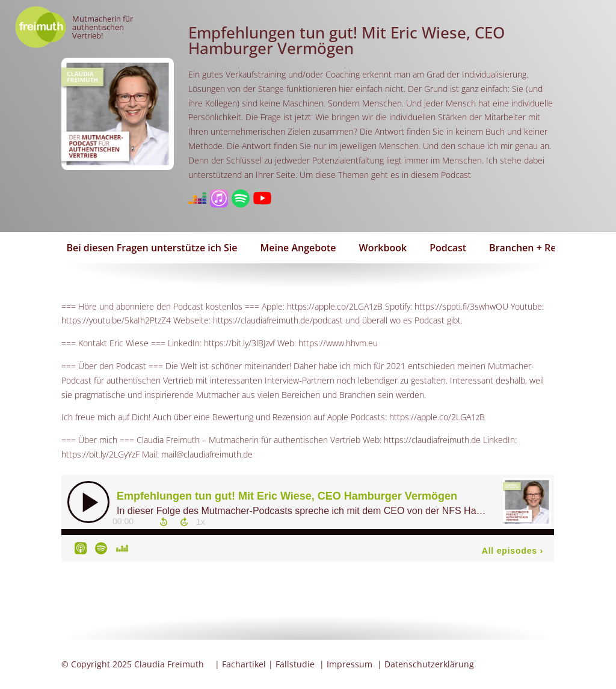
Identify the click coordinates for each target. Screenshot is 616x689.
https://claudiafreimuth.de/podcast (278, 320)
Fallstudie (295, 664)
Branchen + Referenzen (543, 248)
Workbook (383, 248)
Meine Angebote (298, 248)
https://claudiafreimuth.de (432, 440)
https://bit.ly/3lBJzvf (239, 343)
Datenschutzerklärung (429, 664)
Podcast (448, 248)
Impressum (350, 664)
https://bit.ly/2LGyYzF (100, 454)
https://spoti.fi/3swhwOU (461, 306)
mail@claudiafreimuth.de (207, 454)
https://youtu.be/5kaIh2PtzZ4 (116, 320)
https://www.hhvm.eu (338, 343)
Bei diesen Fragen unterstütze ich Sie (152, 248)
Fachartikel (244, 664)
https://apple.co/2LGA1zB (335, 306)
